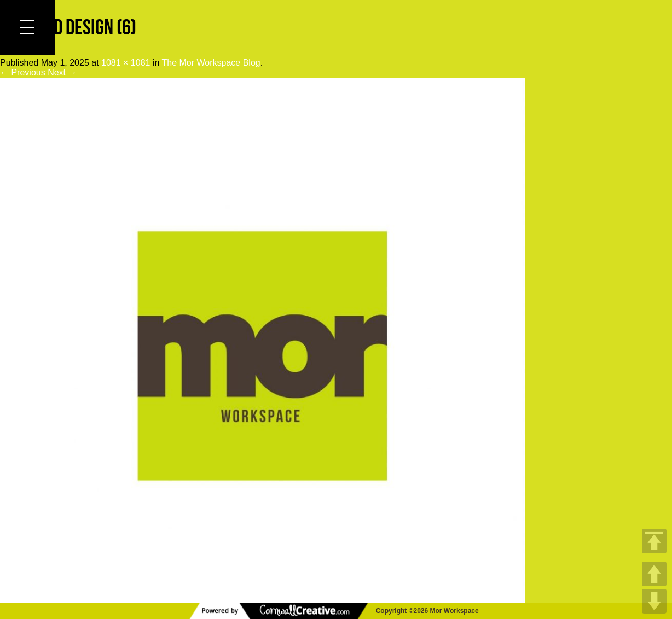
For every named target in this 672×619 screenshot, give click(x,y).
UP (654, 574)
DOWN (654, 601)
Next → (62, 72)
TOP (654, 541)
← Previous (23, 72)
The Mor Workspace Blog (211, 63)
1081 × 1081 (126, 63)
